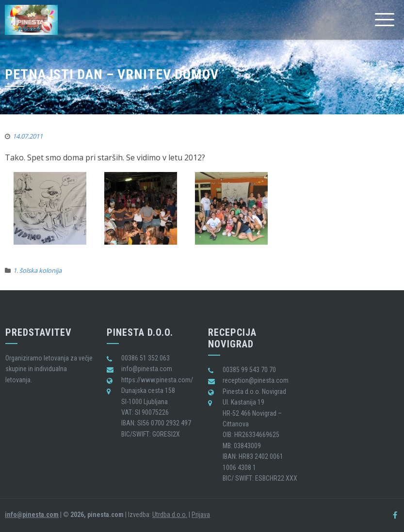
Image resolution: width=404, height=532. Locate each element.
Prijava (201, 515)
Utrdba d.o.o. (170, 515)
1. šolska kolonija (37, 270)
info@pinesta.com (32, 515)
